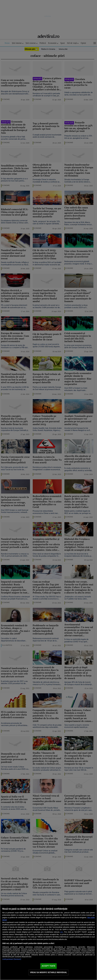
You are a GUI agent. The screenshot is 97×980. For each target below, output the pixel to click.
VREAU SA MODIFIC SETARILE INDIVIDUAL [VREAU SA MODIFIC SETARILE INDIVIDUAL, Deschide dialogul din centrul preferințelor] (48, 972)
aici (62, 932)
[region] (48, 942)
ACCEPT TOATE (48, 966)
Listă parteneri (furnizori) (12, 959)
